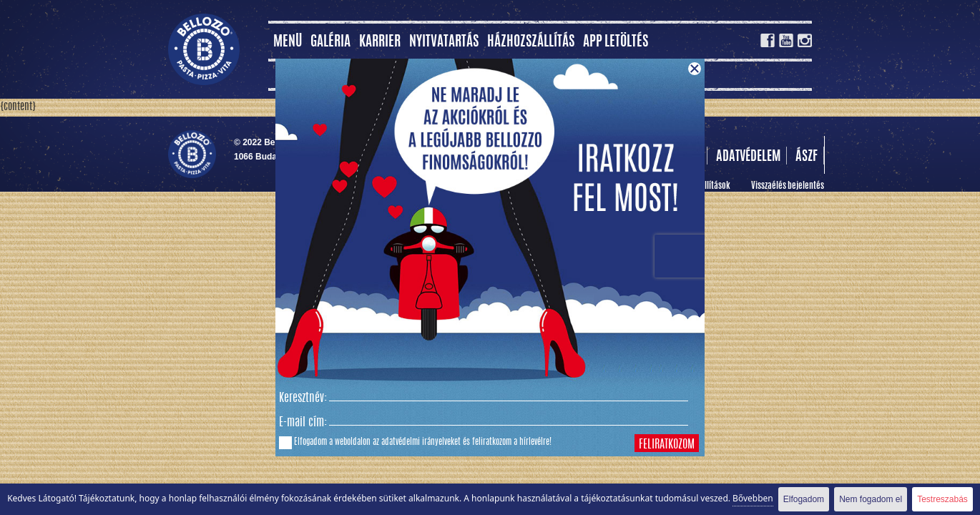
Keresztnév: (303, 398)
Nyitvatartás (444, 43)
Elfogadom (804, 499)
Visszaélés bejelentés (788, 186)
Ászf (807, 157)
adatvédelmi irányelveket (421, 442)
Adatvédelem (748, 157)
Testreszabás (942, 499)
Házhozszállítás (531, 43)
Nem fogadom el (871, 499)
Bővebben (753, 498)
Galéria (330, 43)
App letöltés (616, 43)
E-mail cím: (303, 423)
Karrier (380, 43)
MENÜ (288, 43)
